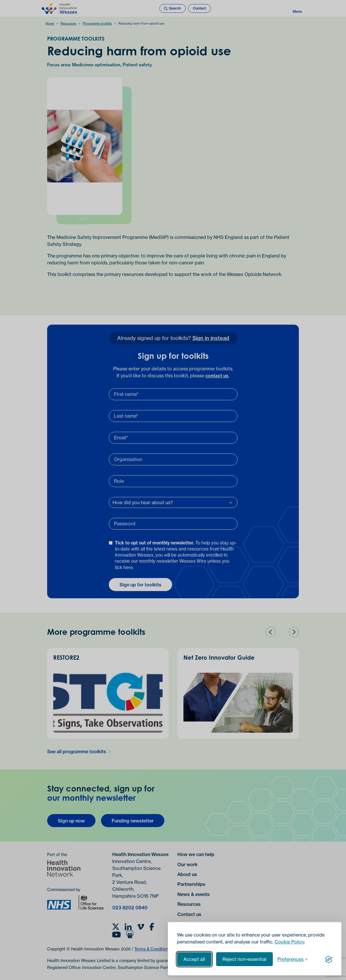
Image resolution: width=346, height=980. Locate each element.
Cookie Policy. (290, 942)
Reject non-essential (244, 959)
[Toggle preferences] (292, 959)
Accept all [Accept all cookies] (194, 959)
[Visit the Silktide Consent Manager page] (329, 959)
